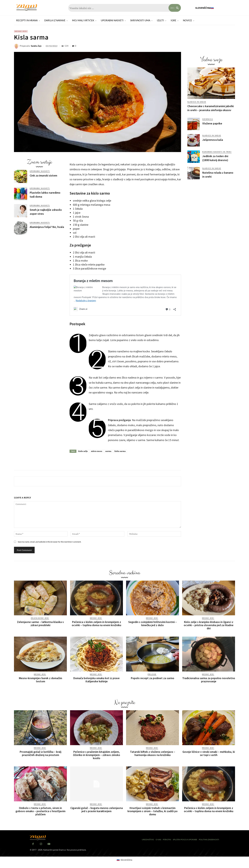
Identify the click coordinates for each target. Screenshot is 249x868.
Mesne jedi (21, 31)
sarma (108, 451)
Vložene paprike (212, 123)
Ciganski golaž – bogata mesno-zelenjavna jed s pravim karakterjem (97, 810)
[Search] (175, 8)
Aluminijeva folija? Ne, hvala (47, 227)
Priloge (152, 674)
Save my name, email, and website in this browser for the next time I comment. (50, 542)
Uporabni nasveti (40, 171)
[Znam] (27, 7)
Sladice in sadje (197, 102)
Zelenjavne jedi (40, 618)
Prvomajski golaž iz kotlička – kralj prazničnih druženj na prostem (40, 753)
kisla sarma (120, 451)
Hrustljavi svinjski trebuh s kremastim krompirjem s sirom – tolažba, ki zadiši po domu (153, 811)
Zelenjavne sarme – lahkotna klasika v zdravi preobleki (40, 624)
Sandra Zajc (36, 46)
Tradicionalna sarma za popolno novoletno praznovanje (209, 680)
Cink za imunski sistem (43, 175)
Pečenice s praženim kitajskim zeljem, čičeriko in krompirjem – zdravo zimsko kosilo (97, 755)
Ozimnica (208, 119)
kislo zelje (83, 451)
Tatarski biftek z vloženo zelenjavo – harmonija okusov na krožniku (153, 753)
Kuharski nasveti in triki (217, 152)
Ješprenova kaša (213, 140)
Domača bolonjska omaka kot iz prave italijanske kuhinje (96, 680)
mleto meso (97, 451)
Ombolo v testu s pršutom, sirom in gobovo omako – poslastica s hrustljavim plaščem (40, 811)
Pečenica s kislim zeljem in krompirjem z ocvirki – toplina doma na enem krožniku (96, 624)
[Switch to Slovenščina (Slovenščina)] (124, 860)
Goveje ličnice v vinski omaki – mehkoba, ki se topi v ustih (209, 753)
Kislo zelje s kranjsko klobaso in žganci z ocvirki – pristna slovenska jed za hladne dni (209, 625)
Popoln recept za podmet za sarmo (153, 678)
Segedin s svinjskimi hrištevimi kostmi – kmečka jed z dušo (153, 624)
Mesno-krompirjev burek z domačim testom (40, 680)
